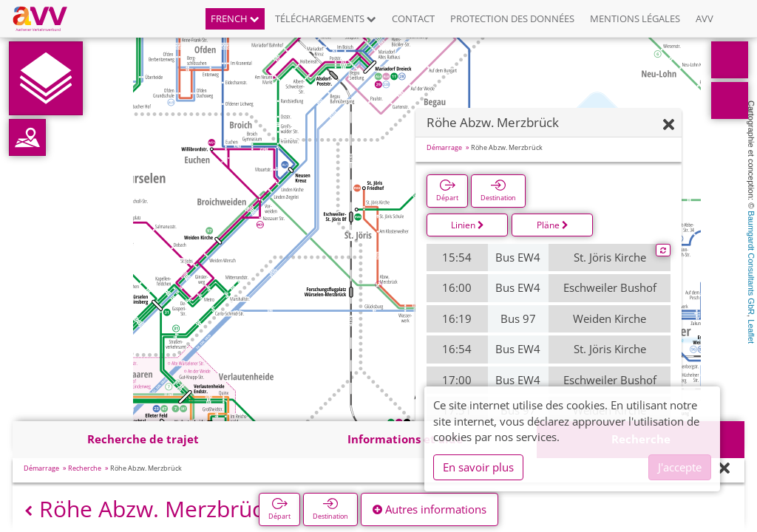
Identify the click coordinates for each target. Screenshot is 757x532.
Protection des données (512, 18)
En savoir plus (478, 467)
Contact (413, 18)
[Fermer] (669, 125)
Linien (468, 225)
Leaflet (751, 331)
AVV (705, 18)
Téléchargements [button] (326, 18)
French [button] (235, 18)
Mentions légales (635, 18)
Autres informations (430, 509)
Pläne (553, 225)
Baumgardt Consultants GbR (751, 263)
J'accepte (680, 467)
